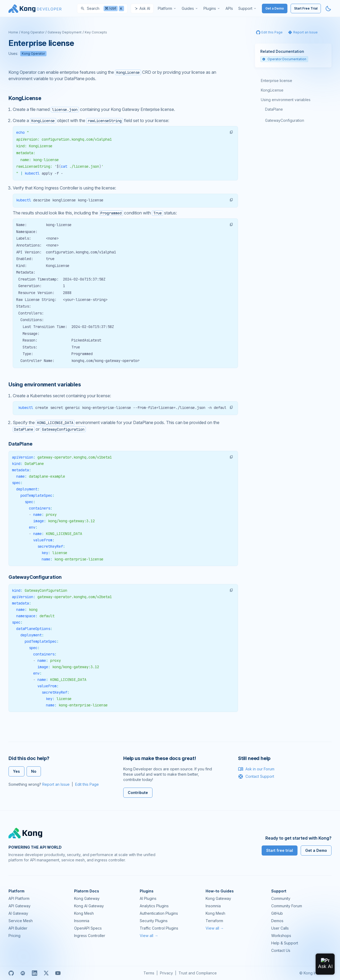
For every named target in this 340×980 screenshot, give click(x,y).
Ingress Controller (90, 936)
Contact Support (256, 776)
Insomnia (82, 921)
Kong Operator (33, 32)
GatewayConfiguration (285, 120)
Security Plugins (154, 921)
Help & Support (285, 943)
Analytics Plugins (154, 906)
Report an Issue (56, 784)
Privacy (166, 973)
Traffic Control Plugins (159, 928)
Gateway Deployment (65, 32)
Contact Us (281, 950)
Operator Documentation (284, 59)
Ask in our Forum (256, 769)
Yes (16, 771)
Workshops (281, 936)
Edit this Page (87, 784)
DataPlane (274, 109)
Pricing (14, 936)
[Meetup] (23, 973)
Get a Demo (275, 8)
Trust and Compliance (198, 973)
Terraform (214, 921)
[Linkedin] (35, 973)
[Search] (102, 8)
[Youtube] (58, 973)
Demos (277, 921)
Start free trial (280, 850)
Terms (149, 973)
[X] (46, 973)
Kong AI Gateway (89, 906)
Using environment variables (286, 100)
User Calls (280, 928)
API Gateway (20, 906)
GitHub (277, 913)
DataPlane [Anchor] (20, 444)
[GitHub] (11, 973)
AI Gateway (18, 913)
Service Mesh (21, 921)
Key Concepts (96, 32)
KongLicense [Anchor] (25, 98)
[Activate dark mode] (328, 8)
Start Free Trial (306, 8)
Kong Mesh (84, 913)
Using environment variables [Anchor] (45, 385)
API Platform (19, 898)
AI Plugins (148, 898)
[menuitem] (167, 8)
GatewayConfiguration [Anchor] (35, 577)
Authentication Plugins (159, 913)
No (34, 771)
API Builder (18, 928)
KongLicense (272, 90)
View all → (149, 936)
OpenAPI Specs (88, 928)
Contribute (138, 793)
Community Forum (287, 906)
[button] (231, 132)
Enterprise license (277, 81)
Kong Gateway (87, 898)
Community (281, 898)
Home (13, 32)
